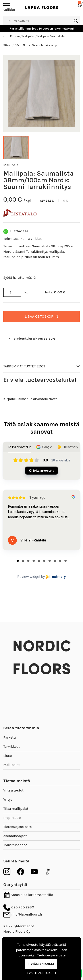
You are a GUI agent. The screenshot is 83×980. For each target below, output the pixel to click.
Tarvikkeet (12, 747)
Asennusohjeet (15, 836)
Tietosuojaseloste (17, 827)
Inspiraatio (12, 818)
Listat (8, 756)
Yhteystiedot (13, 790)
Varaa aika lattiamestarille (28, 895)
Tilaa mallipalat (16, 809)
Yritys (8, 799)
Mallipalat (12, 765)
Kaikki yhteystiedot (19, 926)
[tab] (18, 561)
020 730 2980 (19, 907)
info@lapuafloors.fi (23, 914)
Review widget (29, 577)
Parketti (10, 737)
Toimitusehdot (15, 845)
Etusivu (15, 36)
